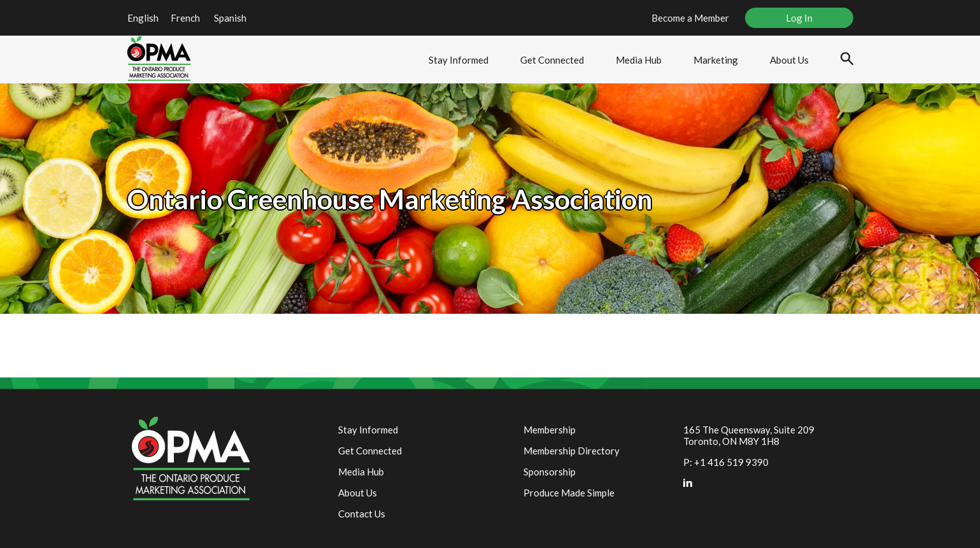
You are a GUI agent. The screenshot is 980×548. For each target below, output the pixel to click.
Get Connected (552, 60)
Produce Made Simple (569, 493)
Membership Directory (572, 451)
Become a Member (690, 18)
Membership (550, 430)
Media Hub (639, 60)
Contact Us (362, 514)
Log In (799, 18)
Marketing (716, 60)
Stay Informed (458, 60)
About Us (789, 60)
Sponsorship (550, 472)
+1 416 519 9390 (731, 462)
